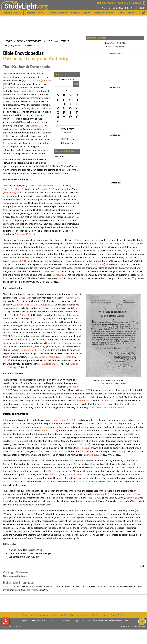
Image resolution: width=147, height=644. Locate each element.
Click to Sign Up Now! (129, 3)
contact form (123, 621)
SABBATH (85, 535)
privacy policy (48, 615)
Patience (67, 133)
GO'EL (24, 206)
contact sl (94, 615)
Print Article (60, 157)
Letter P (30, 45)
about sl (107, 615)
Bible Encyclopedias (30, 41)
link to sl (120, 615)
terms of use (29, 615)
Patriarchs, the (67, 143)
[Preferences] (144, 13)
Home (8, 41)
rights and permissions (73, 615)
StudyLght (21, 6)
